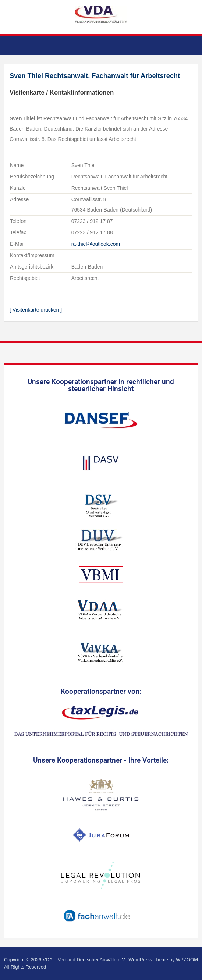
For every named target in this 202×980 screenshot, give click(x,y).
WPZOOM (187, 960)
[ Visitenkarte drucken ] (36, 310)
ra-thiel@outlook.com (96, 244)
